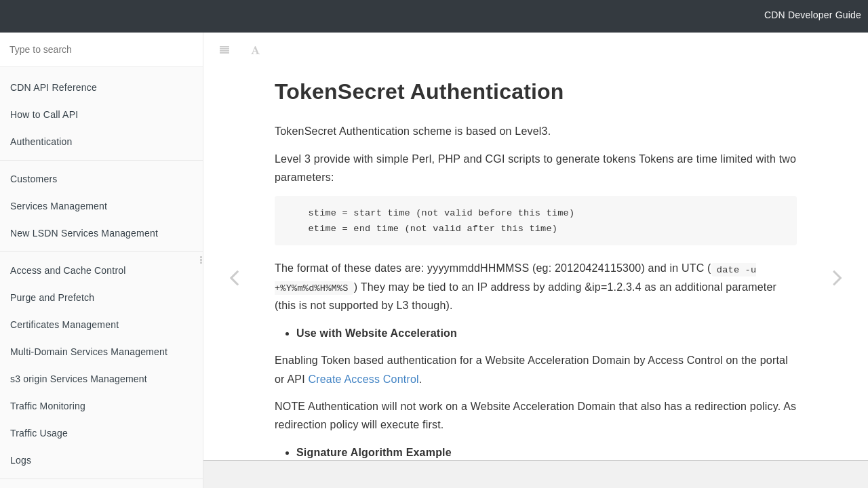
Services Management (59, 206)
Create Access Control (363, 345)
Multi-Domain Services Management (89, 352)
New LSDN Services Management (84, 233)
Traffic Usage (39, 433)
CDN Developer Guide (813, 15)
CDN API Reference (54, 87)
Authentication (41, 142)
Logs (21, 460)
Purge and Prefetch (52, 298)
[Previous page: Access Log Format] (234, 277)
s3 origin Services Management (79, 379)
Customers (34, 179)
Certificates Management (64, 325)
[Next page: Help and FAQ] (837, 277)
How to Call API (44, 115)
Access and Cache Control (68, 270)
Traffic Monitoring (48, 406)
